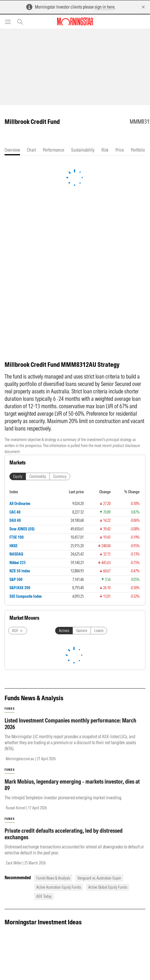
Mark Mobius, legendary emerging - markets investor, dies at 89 (72, 785)
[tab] (12, 150)
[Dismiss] (143, 7)
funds (10, 709)
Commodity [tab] (38, 476)
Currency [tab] (60, 476)
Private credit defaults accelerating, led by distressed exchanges (64, 834)
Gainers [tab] (82, 631)
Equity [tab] (18, 476)
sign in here (105, 7)
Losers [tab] (99, 631)
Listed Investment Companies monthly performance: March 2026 (70, 724)
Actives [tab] (64, 631)
